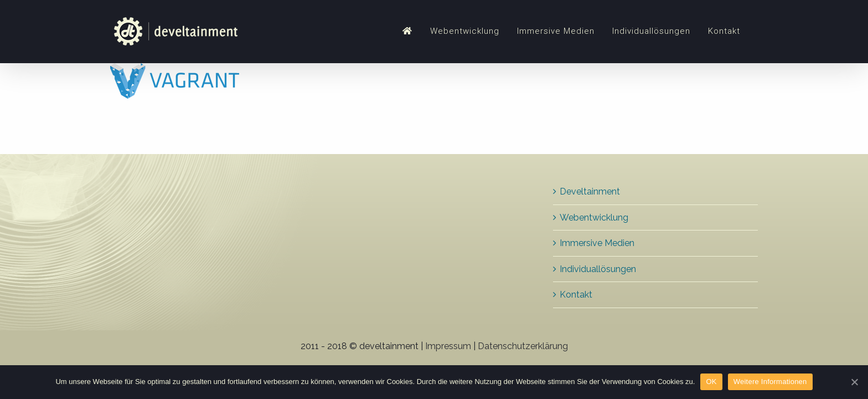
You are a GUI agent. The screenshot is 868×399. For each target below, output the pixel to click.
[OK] (854, 382)
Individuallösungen (598, 269)
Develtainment (590, 191)
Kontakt (576, 295)
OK (711, 382)
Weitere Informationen (770, 382)
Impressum (448, 346)
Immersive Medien (597, 243)
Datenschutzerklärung (523, 346)
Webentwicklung (594, 218)
